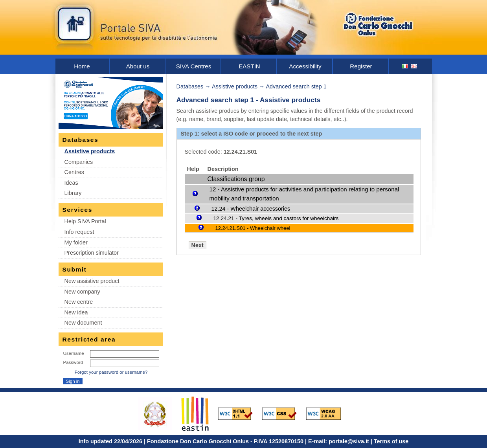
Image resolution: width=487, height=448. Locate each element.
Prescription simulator (92, 253)
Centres (74, 172)
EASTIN (249, 66)
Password (73, 362)
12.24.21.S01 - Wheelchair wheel (253, 228)
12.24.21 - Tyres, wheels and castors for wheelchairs (276, 218)
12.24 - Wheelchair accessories (251, 209)
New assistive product (92, 281)
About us (138, 66)
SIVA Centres (194, 66)
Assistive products (90, 151)
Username (74, 353)
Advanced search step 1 (296, 86)
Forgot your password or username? (111, 372)
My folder (76, 242)
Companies (79, 162)
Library (73, 193)
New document (83, 323)
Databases (190, 86)
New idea (76, 312)
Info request (79, 232)
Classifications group (236, 179)
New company (82, 292)
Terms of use (391, 441)
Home (82, 66)
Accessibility (305, 66)
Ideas (71, 183)
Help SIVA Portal (85, 221)
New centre (79, 302)
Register (361, 66)
